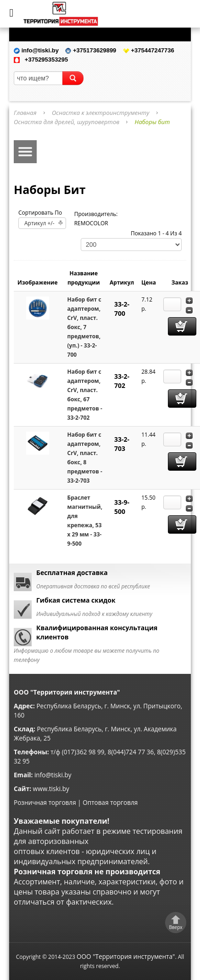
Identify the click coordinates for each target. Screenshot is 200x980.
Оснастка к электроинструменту (100, 113)
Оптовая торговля (110, 802)
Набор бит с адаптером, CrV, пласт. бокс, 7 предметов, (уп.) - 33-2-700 (84, 327)
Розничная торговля (45, 802)
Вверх (175, 927)
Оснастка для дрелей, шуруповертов (67, 122)
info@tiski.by (53, 775)
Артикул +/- (39, 223)
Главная (25, 113)
